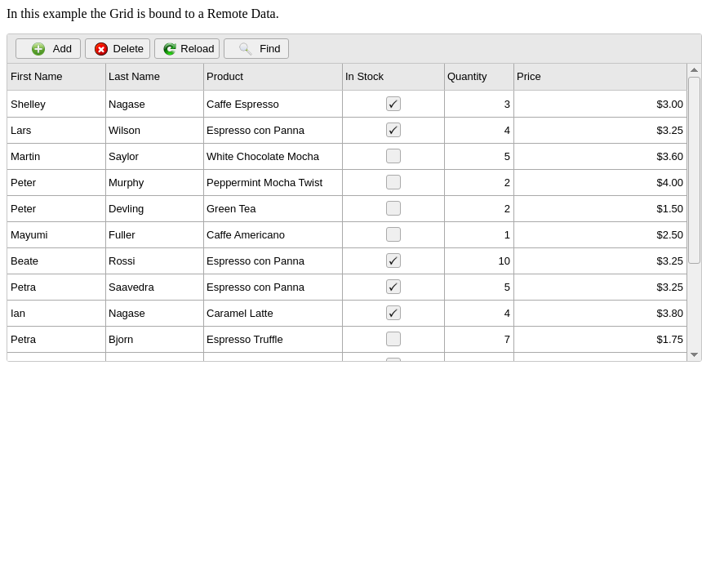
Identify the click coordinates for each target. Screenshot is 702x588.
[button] (48, 49)
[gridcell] (57, 104)
